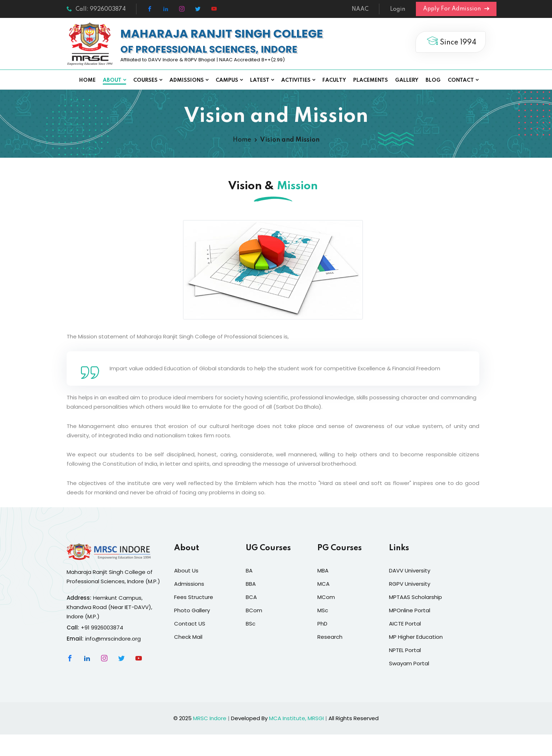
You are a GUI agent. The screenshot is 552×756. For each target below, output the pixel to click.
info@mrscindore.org (113, 639)
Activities (296, 80)
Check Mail (188, 637)
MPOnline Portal (410, 610)
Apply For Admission (456, 9)
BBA (251, 584)
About (112, 80)
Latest (260, 80)
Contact (461, 80)
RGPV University (410, 584)
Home (87, 80)
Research (330, 637)
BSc (251, 624)
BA (249, 570)
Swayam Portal (409, 663)
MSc (323, 610)
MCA (323, 584)
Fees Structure (194, 597)
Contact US (190, 624)
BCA (251, 597)
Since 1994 (451, 41)
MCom (326, 597)
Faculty (334, 80)
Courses (145, 80)
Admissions (187, 80)
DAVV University (410, 570)
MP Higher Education (416, 637)
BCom (254, 610)
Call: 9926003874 (96, 9)
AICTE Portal (405, 624)
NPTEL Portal (405, 650)
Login (398, 9)
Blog (433, 80)
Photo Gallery (192, 610)
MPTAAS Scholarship (416, 597)
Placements (371, 80)
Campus (227, 80)
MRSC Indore (210, 718)
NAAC (360, 9)
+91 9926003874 (102, 627)
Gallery (407, 80)
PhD (322, 624)
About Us (186, 570)
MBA (323, 570)
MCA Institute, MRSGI (296, 718)
